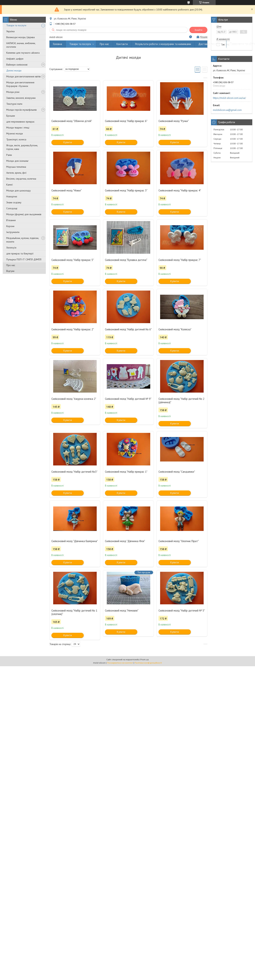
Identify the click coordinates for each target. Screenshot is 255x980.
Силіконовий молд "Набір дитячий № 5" (182, 611)
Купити (68, 142)
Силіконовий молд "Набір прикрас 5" (73, 260)
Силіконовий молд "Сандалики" (177, 472)
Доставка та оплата (211, 44)
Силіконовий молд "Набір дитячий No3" (74, 472)
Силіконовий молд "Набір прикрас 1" (126, 472)
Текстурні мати (14, 104)
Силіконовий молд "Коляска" (175, 329)
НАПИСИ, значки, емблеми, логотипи (21, 45)
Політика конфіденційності (148, 663)
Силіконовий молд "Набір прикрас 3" (126, 190)
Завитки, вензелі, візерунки (21, 98)
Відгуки (10, 271)
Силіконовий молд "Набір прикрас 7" (180, 260)
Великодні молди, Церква (20, 37)
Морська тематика (16, 167)
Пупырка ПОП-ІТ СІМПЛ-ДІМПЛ (24, 259)
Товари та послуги (16, 25)
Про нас (11, 265)
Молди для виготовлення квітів (23, 76)
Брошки (11, 116)
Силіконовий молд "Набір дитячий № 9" (128, 399)
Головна (58, 44)
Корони (10, 226)
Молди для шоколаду (19, 191)
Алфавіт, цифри (15, 59)
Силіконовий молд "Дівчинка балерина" (75, 541)
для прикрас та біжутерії (20, 254)
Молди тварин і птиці (18, 128)
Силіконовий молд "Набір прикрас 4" (180, 190)
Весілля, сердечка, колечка (21, 179)
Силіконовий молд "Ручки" (174, 121)
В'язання (11, 220)
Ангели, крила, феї (16, 173)
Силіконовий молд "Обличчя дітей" (72, 121)
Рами (9, 155)
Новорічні (12, 196)
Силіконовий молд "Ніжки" (66, 190)
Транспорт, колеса (16, 139)
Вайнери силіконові (17, 65)
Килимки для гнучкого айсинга (23, 53)
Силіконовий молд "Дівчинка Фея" (125, 541)
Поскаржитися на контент (120, 663)
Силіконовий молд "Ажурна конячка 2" (74, 399)
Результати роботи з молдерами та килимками (163, 44)
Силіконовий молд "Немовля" (122, 611)
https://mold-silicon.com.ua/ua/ (229, 98)
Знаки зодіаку (14, 202)
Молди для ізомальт (17, 161)
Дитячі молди (14, 71)
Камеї (10, 185)
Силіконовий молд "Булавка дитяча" (126, 260)
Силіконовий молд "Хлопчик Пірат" (179, 541)
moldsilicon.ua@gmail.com (227, 110)
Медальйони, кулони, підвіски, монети (23, 240)
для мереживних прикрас (20, 122)
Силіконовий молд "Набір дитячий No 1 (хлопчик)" (74, 612)
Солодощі (12, 208)
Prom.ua (144, 659)
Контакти (122, 44)
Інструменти (13, 232)
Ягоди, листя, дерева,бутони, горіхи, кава (22, 147)
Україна (10, 31)
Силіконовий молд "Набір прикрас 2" (73, 329)
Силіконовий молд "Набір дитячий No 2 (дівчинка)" (181, 400)
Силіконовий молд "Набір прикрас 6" (126, 121)
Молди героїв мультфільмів (21, 110)
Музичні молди (15, 133)
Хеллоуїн (11, 248)
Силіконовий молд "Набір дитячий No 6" (128, 329)
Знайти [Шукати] (198, 30)
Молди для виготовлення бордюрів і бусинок (20, 84)
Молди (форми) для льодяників (24, 214)
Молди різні (13, 92)
